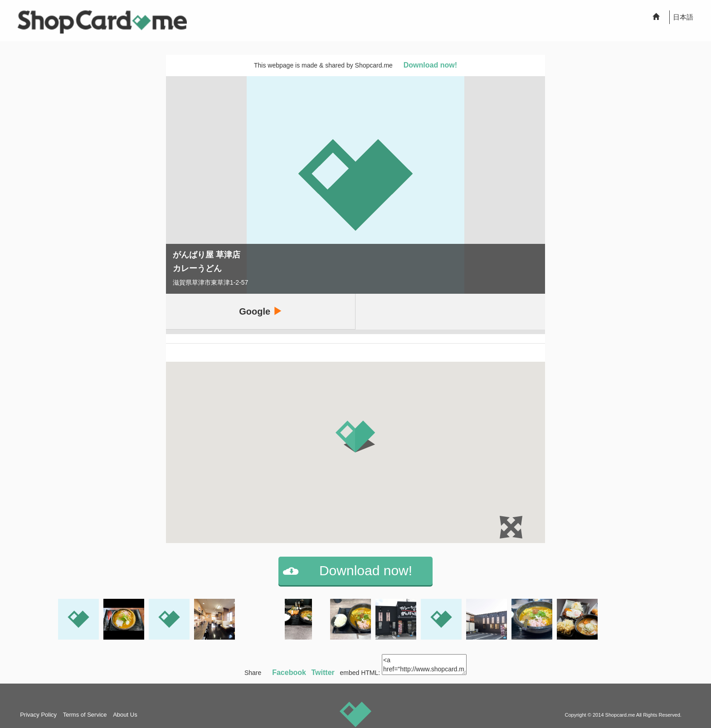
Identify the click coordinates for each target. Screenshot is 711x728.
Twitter (323, 672)
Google (260, 311)
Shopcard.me (620, 715)
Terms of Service (85, 715)
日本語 (683, 17)
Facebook (289, 672)
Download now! (430, 65)
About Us (125, 715)
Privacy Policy (38, 715)
